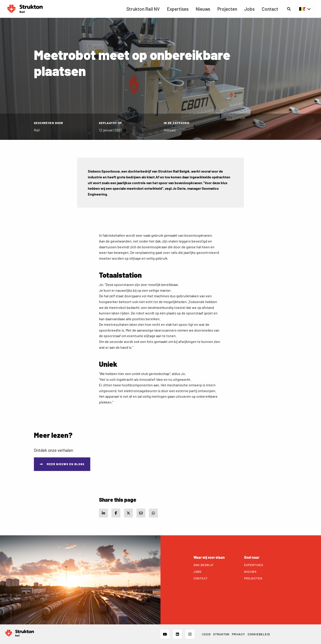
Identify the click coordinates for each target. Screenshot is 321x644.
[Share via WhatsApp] (153, 513)
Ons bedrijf (204, 565)
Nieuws (203, 9)
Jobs (249, 9)
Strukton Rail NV (143, 9)
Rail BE (25, 9)
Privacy (238, 634)
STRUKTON (221, 634)
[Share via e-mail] (141, 513)
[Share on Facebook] (116, 513)
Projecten (227, 9)
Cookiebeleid (259, 634)
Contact (270, 9)
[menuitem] (143, 9)
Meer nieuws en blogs (66, 464)
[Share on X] (128, 513)
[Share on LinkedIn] (103, 513)
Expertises (178, 9)
